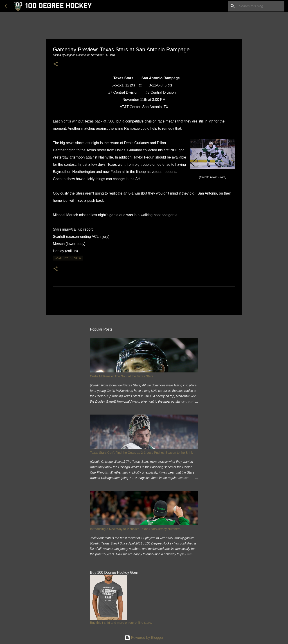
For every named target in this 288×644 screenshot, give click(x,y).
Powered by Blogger (144, 638)
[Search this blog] (261, 6)
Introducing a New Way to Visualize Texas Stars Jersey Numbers (135, 529)
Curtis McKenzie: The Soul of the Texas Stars (122, 376)
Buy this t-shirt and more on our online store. (121, 623)
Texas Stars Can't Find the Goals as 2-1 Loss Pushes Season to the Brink (141, 453)
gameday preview (68, 258)
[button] (56, 64)
